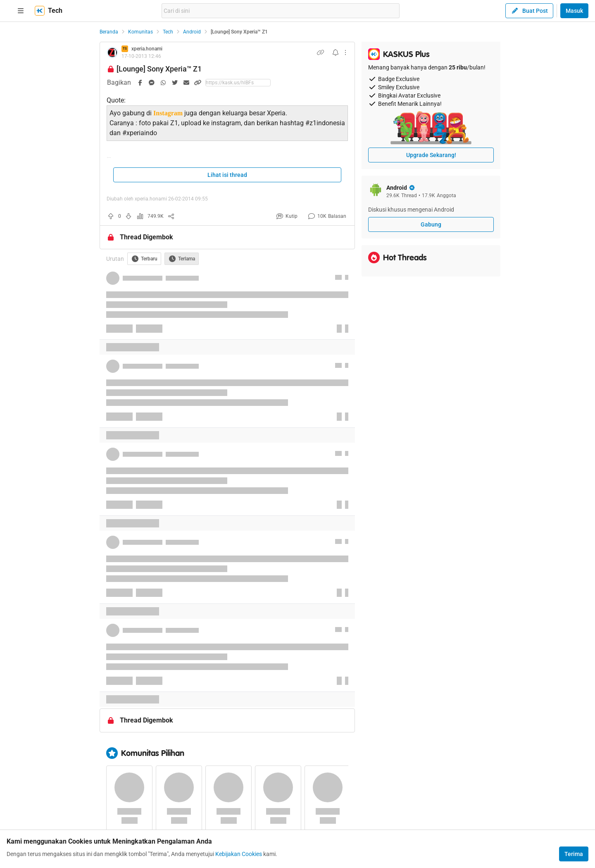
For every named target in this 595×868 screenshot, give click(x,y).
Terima (574, 854)
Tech (168, 32)
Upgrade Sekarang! (431, 155)
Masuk (574, 11)
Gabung (431, 224)
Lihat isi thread (227, 175)
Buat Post (529, 11)
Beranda (109, 32)
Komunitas (140, 32)
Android (192, 32)
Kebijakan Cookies (239, 854)
